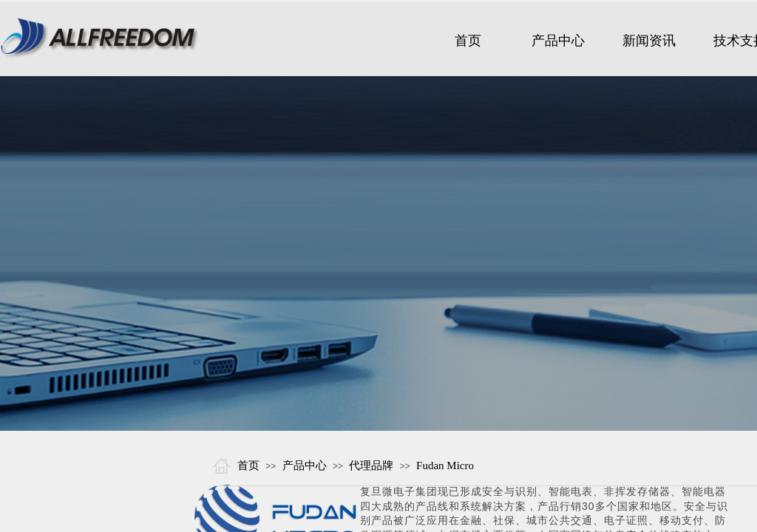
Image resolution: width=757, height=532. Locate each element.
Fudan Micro (445, 465)
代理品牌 (371, 465)
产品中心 (305, 465)
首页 (248, 465)
